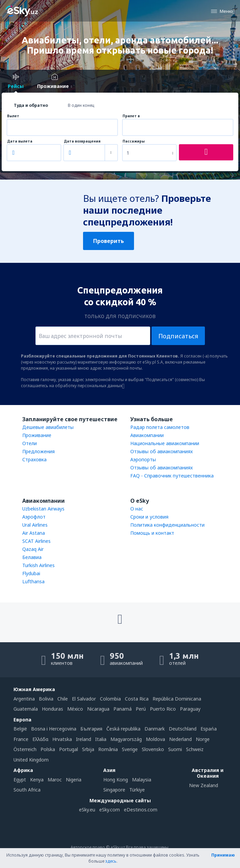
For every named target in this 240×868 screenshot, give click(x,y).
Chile (63, 699)
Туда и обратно (31, 105)
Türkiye (137, 790)
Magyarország (126, 739)
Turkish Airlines (38, 565)
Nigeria (74, 780)
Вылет (13, 116)
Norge (203, 739)
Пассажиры (134, 141)
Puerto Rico (163, 709)
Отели (30, 443)
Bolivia (46, 699)
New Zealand (204, 785)
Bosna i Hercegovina (54, 729)
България (91, 729)
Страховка (34, 459)
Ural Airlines (35, 525)
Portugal (69, 749)
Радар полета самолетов (160, 427)
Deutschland (183, 729)
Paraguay (190, 709)
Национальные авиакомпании (165, 443)
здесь (111, 861)
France (21, 739)
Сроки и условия (149, 517)
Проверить (109, 241)
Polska (48, 749)
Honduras (52, 709)
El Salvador (84, 699)
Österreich (25, 749)
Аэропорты (143, 459)
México (75, 709)
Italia (101, 739)
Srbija (88, 749)
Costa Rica (137, 699)
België (20, 729)
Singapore (114, 790)
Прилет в (131, 116)
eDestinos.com (141, 810)
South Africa (27, 790)
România (108, 749)
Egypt (20, 780)
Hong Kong (116, 780)
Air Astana (34, 533)
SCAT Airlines (36, 541)
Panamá (123, 709)
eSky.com (110, 810)
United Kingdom (31, 760)
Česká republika (123, 729)
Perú (141, 709)
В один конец (81, 105)
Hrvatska (62, 739)
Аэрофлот (34, 517)
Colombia (110, 699)
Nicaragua (98, 709)
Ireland (84, 739)
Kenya (37, 780)
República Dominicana (177, 699)
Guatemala (26, 709)
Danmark (155, 729)
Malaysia (142, 780)
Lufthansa (33, 581)
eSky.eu (87, 810)
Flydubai (31, 573)
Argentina (24, 699)
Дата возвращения (82, 141)
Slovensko (153, 749)
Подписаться (178, 336)
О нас (137, 509)
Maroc (55, 780)
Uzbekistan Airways (43, 509)
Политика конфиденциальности (167, 525)
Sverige (130, 749)
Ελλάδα (40, 739)
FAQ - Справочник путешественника (172, 476)
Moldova (155, 739)
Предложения (38, 451)
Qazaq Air (33, 549)
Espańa (209, 729)
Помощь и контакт (152, 533)
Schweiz (195, 749)
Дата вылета (20, 141)
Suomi (175, 749)
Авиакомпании (147, 435)
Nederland (180, 739)
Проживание (37, 435)
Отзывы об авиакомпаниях (162, 451)
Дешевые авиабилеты (48, 427)
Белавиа (32, 557)
